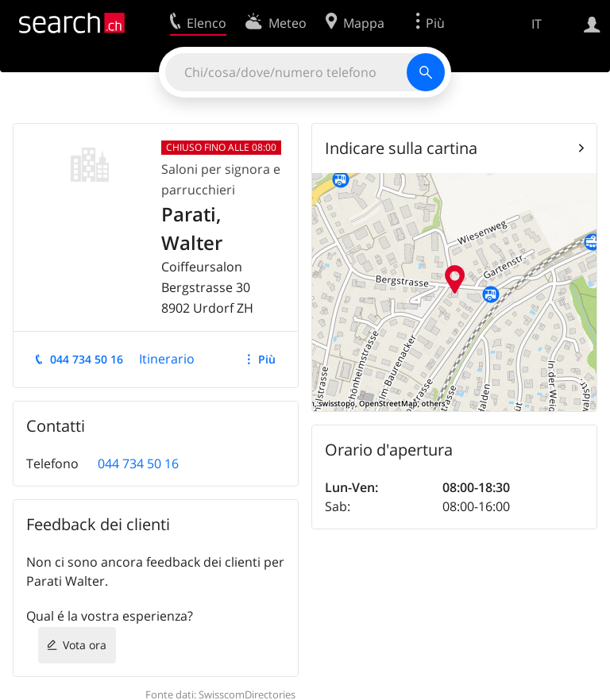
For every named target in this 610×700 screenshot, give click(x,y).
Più (267, 359)
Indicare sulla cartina (401, 148)
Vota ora (85, 645)
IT (537, 24)
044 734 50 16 (87, 359)
